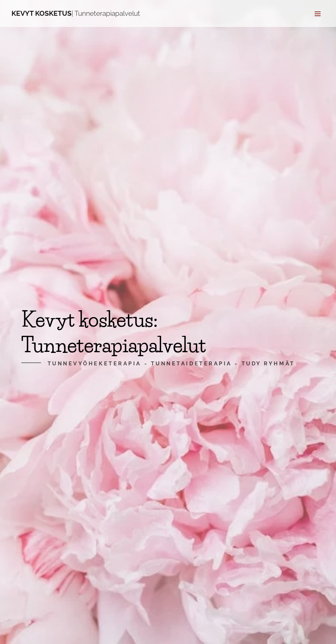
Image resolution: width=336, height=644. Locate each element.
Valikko (318, 14)
